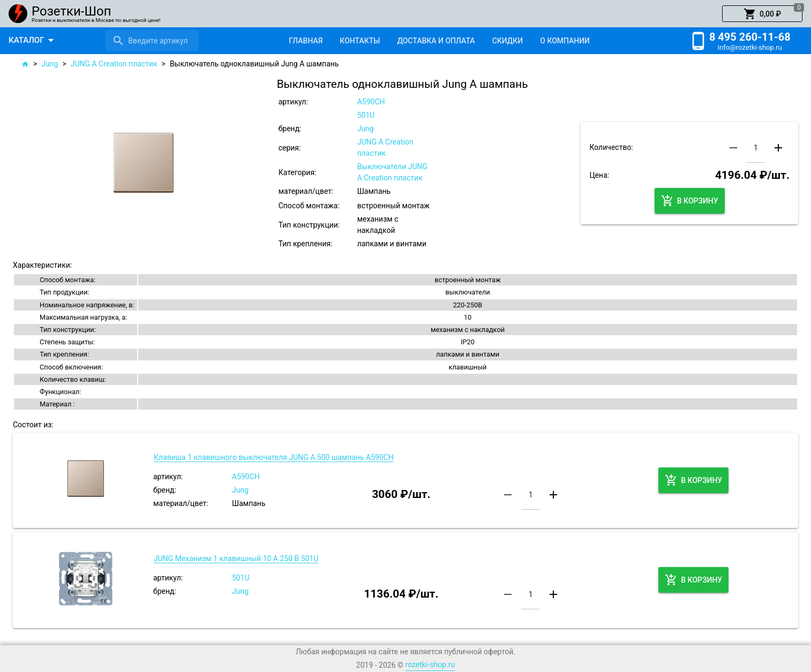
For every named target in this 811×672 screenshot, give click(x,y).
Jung (50, 64)
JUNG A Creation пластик (114, 64)
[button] (762, 14)
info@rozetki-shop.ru (750, 47)
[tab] (306, 41)
